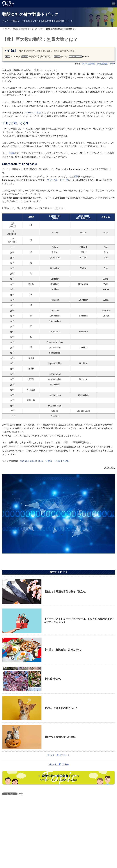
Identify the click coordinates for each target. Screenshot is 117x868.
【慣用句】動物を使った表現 (60, 737)
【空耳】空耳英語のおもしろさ (61, 708)
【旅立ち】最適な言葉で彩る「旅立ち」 (66, 592)
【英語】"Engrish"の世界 (78, 806)
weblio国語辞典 (88, 64)
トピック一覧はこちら (58, 755)
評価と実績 (34, 834)
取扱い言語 (60, 832)
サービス (18, 832)
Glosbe (112, 64)
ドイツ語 (64, 180)
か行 (21, 794)
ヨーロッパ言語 (33, 113)
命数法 (49, 461)
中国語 (12, 153)
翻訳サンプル (97, 832)
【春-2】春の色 (52, 679)
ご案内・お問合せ (38, 832)
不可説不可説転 (62, 461)
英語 (76, 176)
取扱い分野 (78, 832)
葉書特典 (74, 834)
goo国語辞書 (102, 64)
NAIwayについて (55, 834)
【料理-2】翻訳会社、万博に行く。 (63, 650)
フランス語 (52, 180)
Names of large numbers (32, 461)
